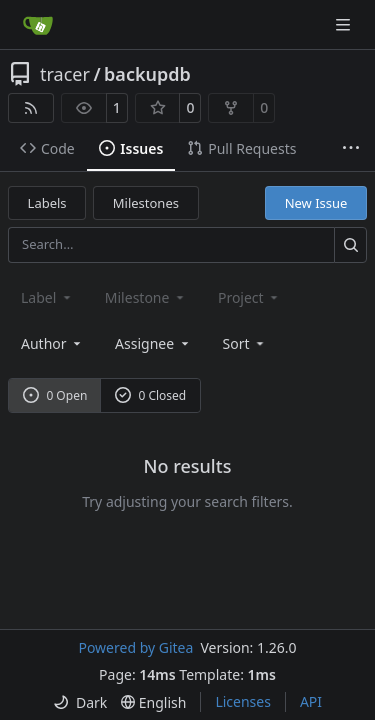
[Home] (38, 25)
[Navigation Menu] (345, 24)
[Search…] (350, 244)
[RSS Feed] (31, 108)
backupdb (147, 74)
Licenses (243, 701)
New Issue (316, 203)
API (311, 701)
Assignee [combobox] (153, 343)
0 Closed (151, 395)
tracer (65, 74)
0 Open (55, 395)
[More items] (351, 149)
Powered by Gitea (135, 647)
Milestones (146, 203)
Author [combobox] (52, 343)
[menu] (245, 343)
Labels (47, 203)
